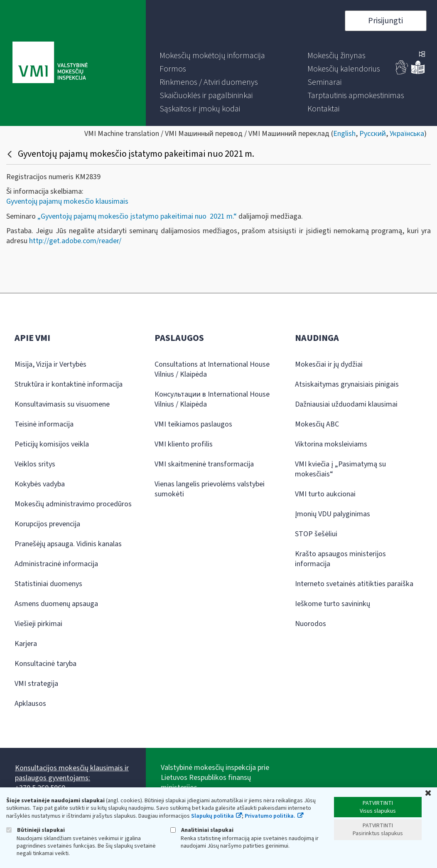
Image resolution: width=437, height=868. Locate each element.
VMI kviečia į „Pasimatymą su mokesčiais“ (340, 469)
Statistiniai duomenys (48, 584)
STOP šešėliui (316, 534)
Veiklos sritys (35, 464)
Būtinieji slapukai (36, 830)
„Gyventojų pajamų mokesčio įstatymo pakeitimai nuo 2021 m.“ (137, 216)
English (344, 134)
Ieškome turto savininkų (333, 604)
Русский (373, 134)
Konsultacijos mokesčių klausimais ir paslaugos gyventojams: (72, 773)
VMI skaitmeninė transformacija (204, 464)
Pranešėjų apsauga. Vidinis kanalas (68, 544)
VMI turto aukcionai (325, 494)
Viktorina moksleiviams (331, 444)
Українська (407, 134)
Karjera (26, 644)
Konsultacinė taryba (45, 664)
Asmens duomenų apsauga (56, 604)
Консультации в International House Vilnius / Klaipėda (212, 399)
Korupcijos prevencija (47, 524)
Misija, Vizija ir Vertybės (50, 364)
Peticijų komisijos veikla (52, 444)
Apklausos (30, 704)
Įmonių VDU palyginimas (333, 514)
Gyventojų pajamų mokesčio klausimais (67, 201)
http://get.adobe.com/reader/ (75, 241)
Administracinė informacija (56, 564)
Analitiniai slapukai (202, 830)
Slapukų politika (212, 816)
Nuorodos (311, 624)
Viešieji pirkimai (38, 624)
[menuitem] (212, 56)
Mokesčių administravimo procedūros (73, 504)
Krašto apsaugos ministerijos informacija (340, 559)
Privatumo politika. (270, 816)
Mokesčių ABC (317, 424)
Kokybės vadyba (40, 484)
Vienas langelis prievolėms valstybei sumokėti (210, 489)
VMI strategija (36, 684)
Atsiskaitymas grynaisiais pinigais (347, 384)
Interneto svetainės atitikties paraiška (354, 584)
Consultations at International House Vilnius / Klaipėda (212, 369)
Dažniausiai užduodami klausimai (346, 404)
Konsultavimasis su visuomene (62, 404)
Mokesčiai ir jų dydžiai (329, 364)
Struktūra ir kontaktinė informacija (69, 384)
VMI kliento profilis (184, 444)
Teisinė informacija (44, 424)
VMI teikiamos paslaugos (193, 424)
